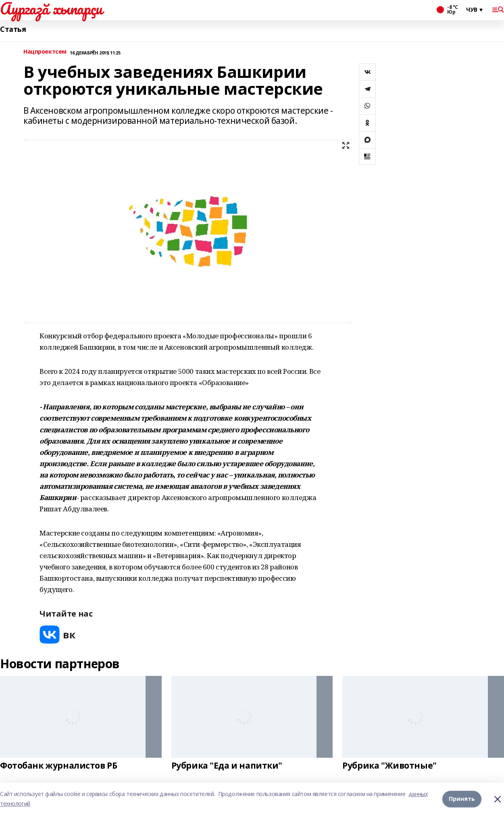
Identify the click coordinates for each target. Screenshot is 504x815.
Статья (13, 29)
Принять (462, 799)
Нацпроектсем (45, 52)
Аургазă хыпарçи (51, 8)
